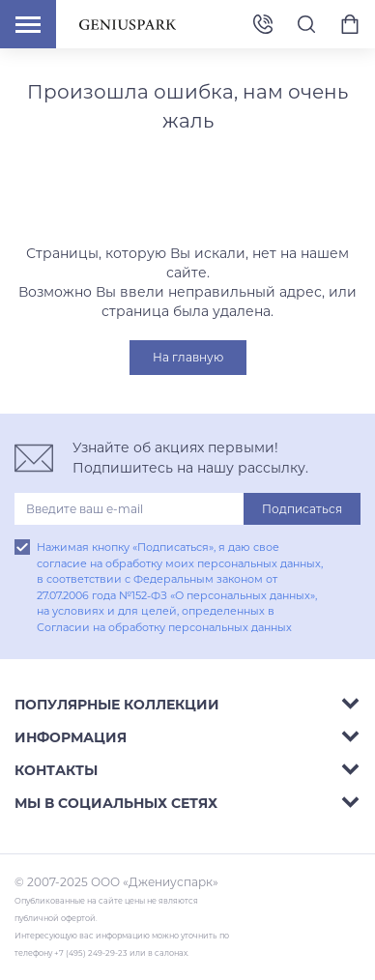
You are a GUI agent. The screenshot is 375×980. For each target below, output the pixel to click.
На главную (188, 357)
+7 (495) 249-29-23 (263, 25)
